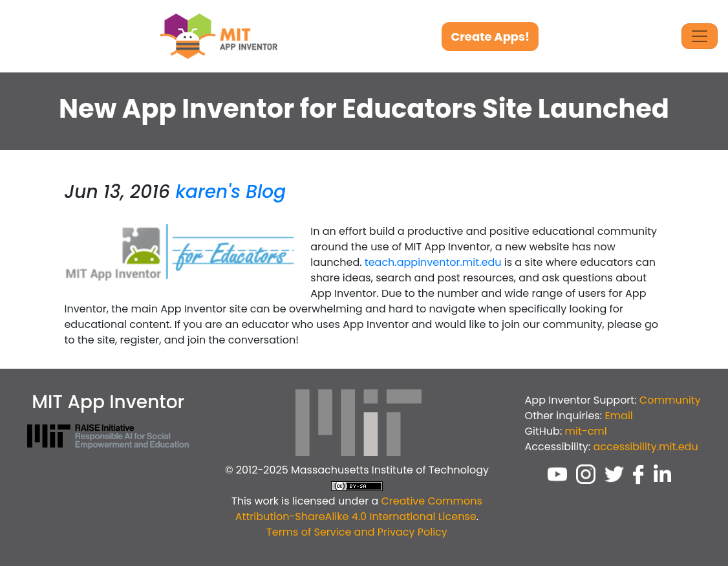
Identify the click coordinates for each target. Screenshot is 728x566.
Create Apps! (490, 37)
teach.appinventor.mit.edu (433, 262)
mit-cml (586, 431)
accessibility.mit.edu (645, 447)
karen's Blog (230, 192)
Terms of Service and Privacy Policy (357, 532)
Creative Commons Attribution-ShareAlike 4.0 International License (359, 509)
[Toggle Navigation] (700, 36)
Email (618, 416)
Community (670, 400)
